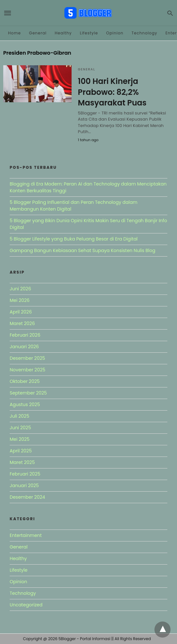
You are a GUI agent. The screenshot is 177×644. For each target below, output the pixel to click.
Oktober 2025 (25, 381)
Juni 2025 (20, 428)
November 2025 (28, 370)
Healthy (63, 33)
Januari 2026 (24, 347)
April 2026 (21, 312)
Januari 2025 (24, 485)
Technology (144, 33)
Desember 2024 (27, 497)
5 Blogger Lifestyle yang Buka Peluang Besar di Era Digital (74, 239)
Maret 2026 (22, 323)
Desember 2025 (27, 358)
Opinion (115, 33)
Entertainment (26, 535)
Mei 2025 (20, 439)
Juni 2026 (20, 289)
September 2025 (28, 393)
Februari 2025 (25, 474)
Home (15, 33)
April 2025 (21, 451)
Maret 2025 (22, 462)
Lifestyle (89, 33)
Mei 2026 (20, 300)
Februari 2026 (25, 335)
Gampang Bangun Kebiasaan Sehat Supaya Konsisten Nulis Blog (83, 250)
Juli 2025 (20, 416)
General (38, 33)
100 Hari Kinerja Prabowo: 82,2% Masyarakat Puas (112, 92)
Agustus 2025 (25, 404)
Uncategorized (26, 605)
